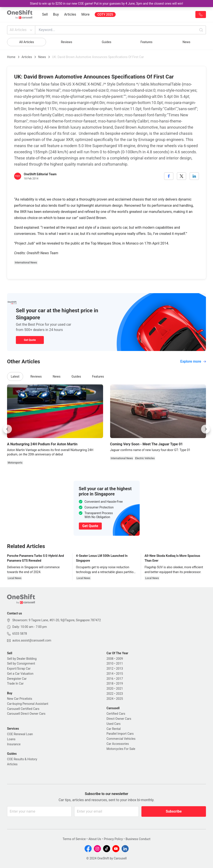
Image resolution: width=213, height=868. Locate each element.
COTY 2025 (105, 15)
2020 (110, 689)
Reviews (66, 42)
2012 (110, 669)
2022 (110, 694)
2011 (119, 663)
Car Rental (114, 729)
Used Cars (114, 724)
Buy (56, 14)
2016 (110, 679)
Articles (70, 14)
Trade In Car (15, 683)
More (86, 14)
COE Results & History (22, 759)
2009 (119, 659)
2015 (119, 674)
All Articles (21, 30)
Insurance (14, 744)
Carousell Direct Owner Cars (26, 714)
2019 (119, 683)
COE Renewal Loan (20, 734)
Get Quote (30, 340)
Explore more (193, 361)
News (186, 42)
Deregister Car (17, 679)
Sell (45, 14)
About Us (95, 839)
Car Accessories (118, 744)
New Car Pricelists (20, 699)
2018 (110, 683)
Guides (106, 42)
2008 (110, 659)
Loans (11, 739)
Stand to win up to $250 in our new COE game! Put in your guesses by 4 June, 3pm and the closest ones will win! (106, 4)
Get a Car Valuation (20, 674)
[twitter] (182, 176)
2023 (119, 694)
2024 (110, 699)
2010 (110, 663)
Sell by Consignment (21, 663)
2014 (110, 674)
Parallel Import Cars (120, 734)
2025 (119, 699)
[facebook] (169, 176)
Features (146, 42)
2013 (119, 669)
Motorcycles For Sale (121, 749)
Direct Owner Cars (119, 719)
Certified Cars (116, 714)
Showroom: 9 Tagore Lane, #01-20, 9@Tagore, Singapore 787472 (57, 620)
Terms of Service (74, 839)
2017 (119, 679)
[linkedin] (194, 176)
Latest (15, 376)
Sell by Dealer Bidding (22, 659)
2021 (119, 689)
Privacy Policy (113, 839)
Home (11, 57)
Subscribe (174, 811)
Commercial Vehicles (121, 739)
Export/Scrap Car (19, 669)
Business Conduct (138, 839)
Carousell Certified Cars (23, 709)
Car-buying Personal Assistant (28, 704)
